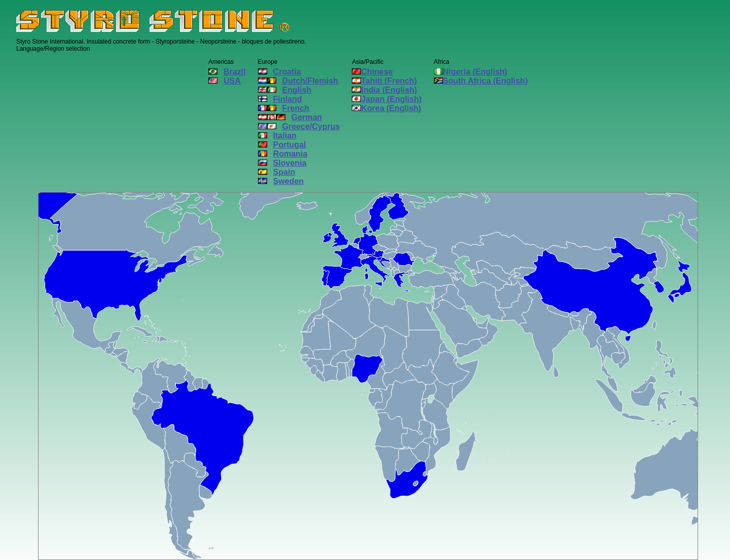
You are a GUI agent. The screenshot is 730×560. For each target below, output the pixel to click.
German (290, 117)
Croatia (280, 72)
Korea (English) (386, 108)
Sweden (281, 181)
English (285, 90)
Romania (283, 154)
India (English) (384, 90)
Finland (280, 99)
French (284, 108)
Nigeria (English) (471, 72)
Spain (277, 172)
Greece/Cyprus (299, 126)
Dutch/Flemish (298, 81)
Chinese (372, 72)
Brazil (227, 72)
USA (225, 81)
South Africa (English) (481, 81)
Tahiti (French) (384, 81)
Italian (277, 136)
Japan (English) (387, 99)
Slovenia (282, 163)
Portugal (282, 145)
